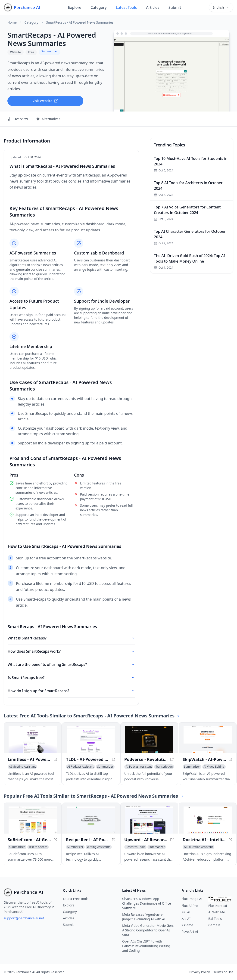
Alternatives (48, 119)
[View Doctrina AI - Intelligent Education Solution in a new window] (208, 820)
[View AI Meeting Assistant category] (22, 767)
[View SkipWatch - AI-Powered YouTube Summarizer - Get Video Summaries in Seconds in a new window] (208, 740)
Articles (153, 7)
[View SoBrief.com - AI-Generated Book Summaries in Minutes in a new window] (33, 820)
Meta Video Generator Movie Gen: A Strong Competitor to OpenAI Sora (148, 930)
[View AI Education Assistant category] (198, 847)
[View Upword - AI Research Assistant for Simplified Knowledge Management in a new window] (149, 820)
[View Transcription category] (164, 767)
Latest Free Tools (76, 899)
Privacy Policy (200, 972)
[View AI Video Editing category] (214, 767)
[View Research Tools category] (135, 847)
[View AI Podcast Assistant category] (80, 767)
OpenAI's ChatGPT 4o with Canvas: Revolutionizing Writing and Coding (146, 946)
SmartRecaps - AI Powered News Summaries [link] (80, 22)
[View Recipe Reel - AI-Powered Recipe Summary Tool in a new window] (91, 820)
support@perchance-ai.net (24, 918)
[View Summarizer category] (105, 767)
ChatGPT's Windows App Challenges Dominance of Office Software (147, 903)
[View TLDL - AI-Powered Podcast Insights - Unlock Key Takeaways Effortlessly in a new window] (91, 740)
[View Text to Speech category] (38, 847)
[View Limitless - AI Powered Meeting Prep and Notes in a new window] (33, 740)
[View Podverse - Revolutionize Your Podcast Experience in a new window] (149, 740)
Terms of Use (223, 972)
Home (12, 22)
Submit (175, 7)
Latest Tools (126, 7)
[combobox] (221, 7)
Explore (75, 7)
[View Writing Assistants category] (99, 847)
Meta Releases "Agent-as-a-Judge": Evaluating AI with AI (144, 917)
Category (99, 7)
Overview (18, 119)
